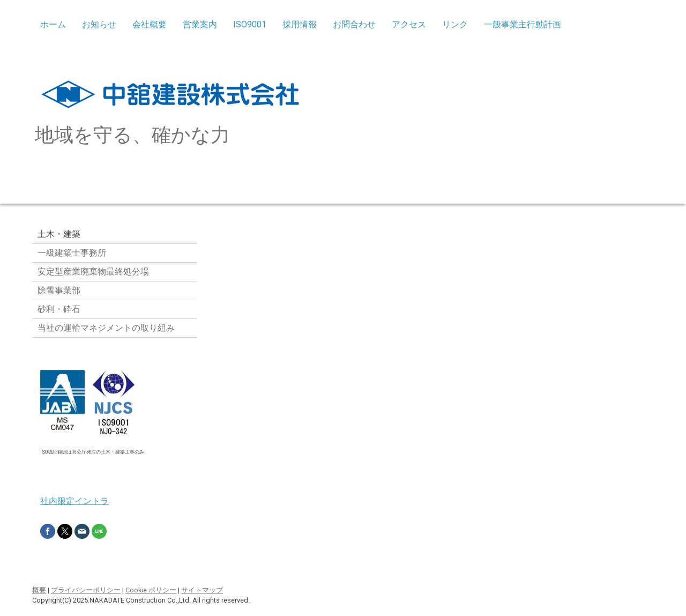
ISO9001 (250, 24)
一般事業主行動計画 (523, 24)
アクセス (409, 24)
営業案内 (200, 24)
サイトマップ (202, 590)
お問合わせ (354, 24)
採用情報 (300, 24)
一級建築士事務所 (72, 253)
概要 (39, 590)
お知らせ (99, 24)
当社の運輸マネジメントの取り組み (106, 328)
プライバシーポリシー (86, 590)
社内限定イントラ (74, 501)
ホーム (53, 24)
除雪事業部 (59, 290)
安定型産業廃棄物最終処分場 (93, 272)
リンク (455, 24)
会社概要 (150, 24)
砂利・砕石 (59, 309)
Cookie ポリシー (151, 590)
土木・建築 (59, 234)
